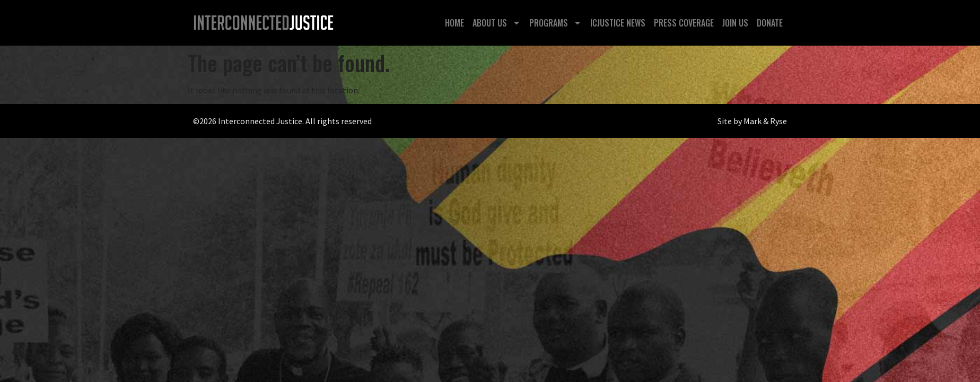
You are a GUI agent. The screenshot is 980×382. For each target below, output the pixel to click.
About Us (497, 23)
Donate (770, 23)
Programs (555, 23)
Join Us (735, 23)
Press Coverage (684, 23)
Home (454, 23)
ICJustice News (618, 23)
